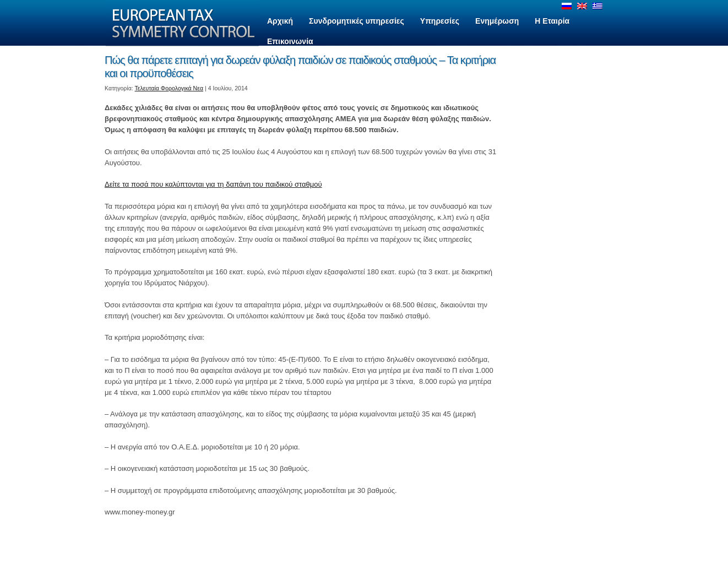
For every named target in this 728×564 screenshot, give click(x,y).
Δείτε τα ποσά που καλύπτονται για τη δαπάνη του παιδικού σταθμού (213, 184)
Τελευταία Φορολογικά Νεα (169, 88)
